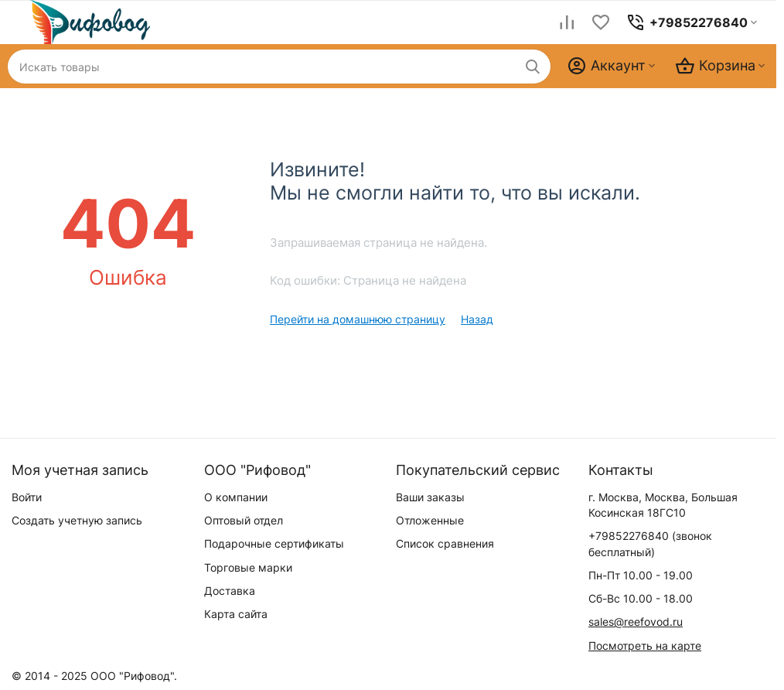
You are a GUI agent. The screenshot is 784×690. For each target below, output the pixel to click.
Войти (27, 497)
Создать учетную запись (77, 520)
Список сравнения (445, 543)
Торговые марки (248, 567)
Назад (477, 319)
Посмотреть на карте (645, 646)
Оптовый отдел (244, 520)
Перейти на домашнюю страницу (358, 319)
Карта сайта (236, 614)
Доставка (230, 591)
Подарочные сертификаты (274, 543)
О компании (236, 497)
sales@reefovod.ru (636, 622)
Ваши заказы (430, 497)
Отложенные (430, 520)
